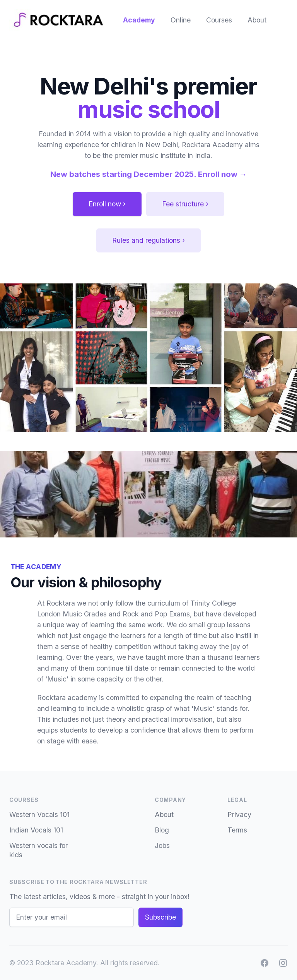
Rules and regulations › (148, 240)
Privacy (239, 814)
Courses (219, 20)
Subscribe (160, 917)
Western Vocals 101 (39, 814)
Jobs (162, 845)
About (257, 20)
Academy (139, 20)
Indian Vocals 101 (36, 830)
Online (181, 20)
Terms (237, 830)
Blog (162, 830)
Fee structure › (185, 204)
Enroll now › (107, 204)
